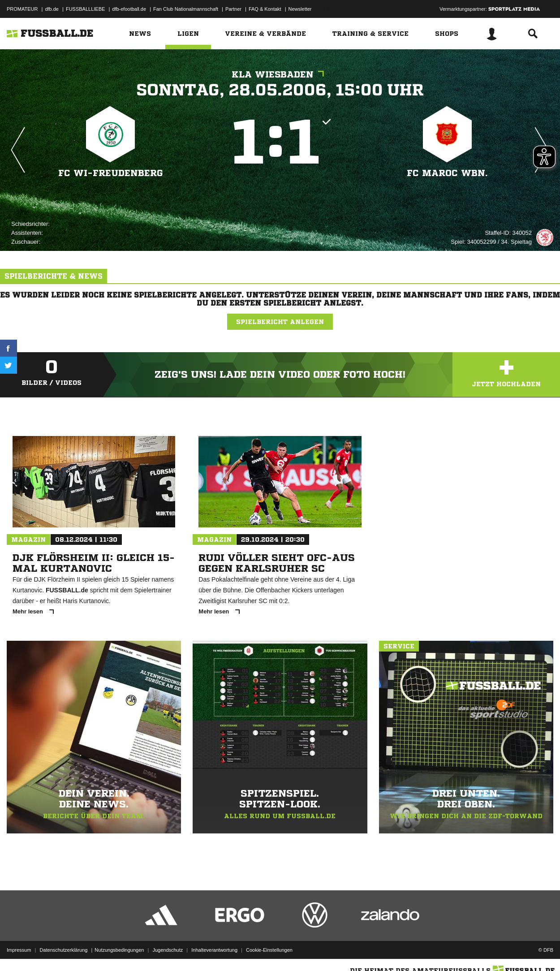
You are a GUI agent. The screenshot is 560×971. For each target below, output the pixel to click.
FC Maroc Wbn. (447, 173)
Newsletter (300, 9)
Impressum (19, 950)
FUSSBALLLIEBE (85, 9)
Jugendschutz (168, 950)
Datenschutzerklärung (63, 950)
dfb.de (52, 9)
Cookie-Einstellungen (269, 950)
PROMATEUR (22, 9)
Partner (233, 9)
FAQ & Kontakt (265, 9)
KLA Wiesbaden (280, 75)
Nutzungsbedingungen (119, 950)
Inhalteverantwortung (214, 950)
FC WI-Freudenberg (111, 173)
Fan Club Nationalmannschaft (186, 9)
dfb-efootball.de (129, 9)
